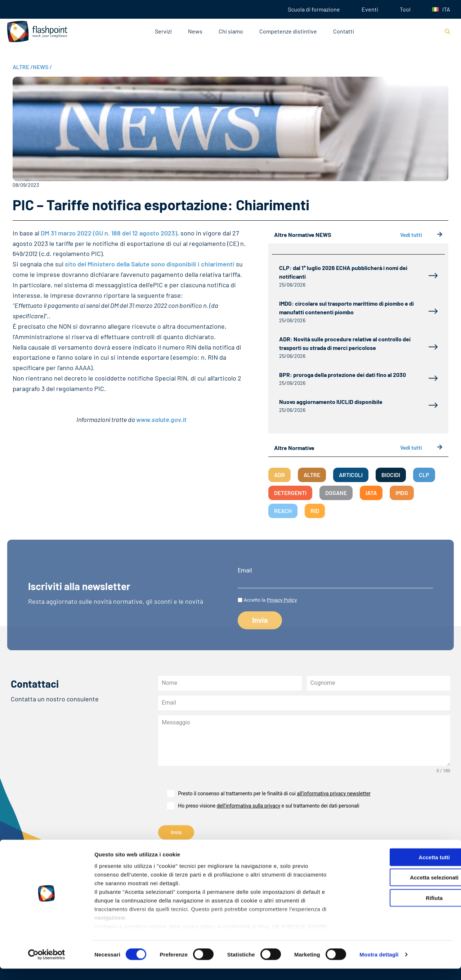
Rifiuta (401, 909)
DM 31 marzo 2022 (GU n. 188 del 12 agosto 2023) (109, 233)
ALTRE (23, 67)
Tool (405, 9)
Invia (176, 832)
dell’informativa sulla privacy (249, 806)
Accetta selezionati (401, 889)
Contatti (344, 31)
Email (245, 571)
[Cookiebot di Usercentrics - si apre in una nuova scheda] (47, 966)
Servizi (163, 31)
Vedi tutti (421, 235)
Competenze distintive (288, 31)
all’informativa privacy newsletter (334, 794)
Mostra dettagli (379, 966)
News (195, 31)
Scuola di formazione (314, 9)
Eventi (370, 9)
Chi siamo (231, 31)
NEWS (42, 67)
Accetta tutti (401, 869)
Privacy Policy (282, 600)
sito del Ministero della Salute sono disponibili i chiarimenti (150, 264)
